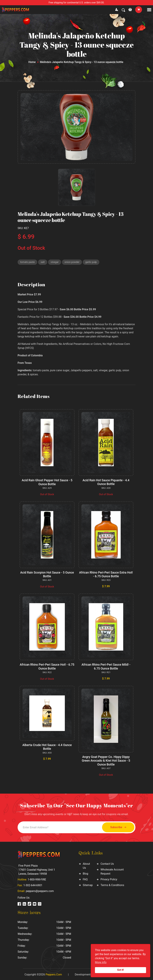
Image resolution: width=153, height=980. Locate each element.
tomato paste (28, 262)
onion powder (73, 262)
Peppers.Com (54, 974)
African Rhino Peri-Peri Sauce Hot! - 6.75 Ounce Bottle (47, 666)
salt (43, 262)
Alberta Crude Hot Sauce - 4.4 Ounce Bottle (47, 746)
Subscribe (117, 827)
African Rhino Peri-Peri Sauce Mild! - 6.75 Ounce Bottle (106, 666)
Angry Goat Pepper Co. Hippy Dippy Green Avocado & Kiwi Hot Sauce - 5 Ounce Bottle (106, 760)
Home (32, 62)
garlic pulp (92, 262)
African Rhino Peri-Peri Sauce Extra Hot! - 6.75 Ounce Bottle (106, 574)
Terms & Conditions (112, 884)
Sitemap (88, 884)
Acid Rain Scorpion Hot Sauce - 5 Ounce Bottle (47, 574)
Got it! (121, 970)
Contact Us (107, 863)
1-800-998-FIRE (37, 879)
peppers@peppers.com (40, 890)
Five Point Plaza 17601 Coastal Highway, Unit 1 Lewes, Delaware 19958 (37, 869)
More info (101, 962)
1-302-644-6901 (33, 884)
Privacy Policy (109, 879)
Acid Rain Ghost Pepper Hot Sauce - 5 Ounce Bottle (47, 482)
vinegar (55, 262)
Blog (85, 873)
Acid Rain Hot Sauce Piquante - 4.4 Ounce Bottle (106, 482)
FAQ (85, 879)
